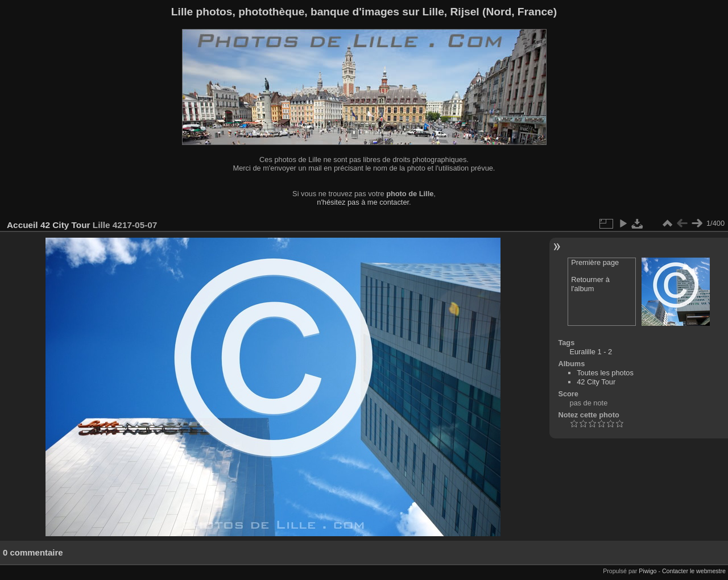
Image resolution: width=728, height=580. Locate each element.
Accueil (22, 225)
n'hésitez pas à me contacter (363, 202)
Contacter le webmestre (694, 571)
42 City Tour (65, 225)
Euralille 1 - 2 (591, 352)
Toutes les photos (605, 373)
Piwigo (648, 571)
